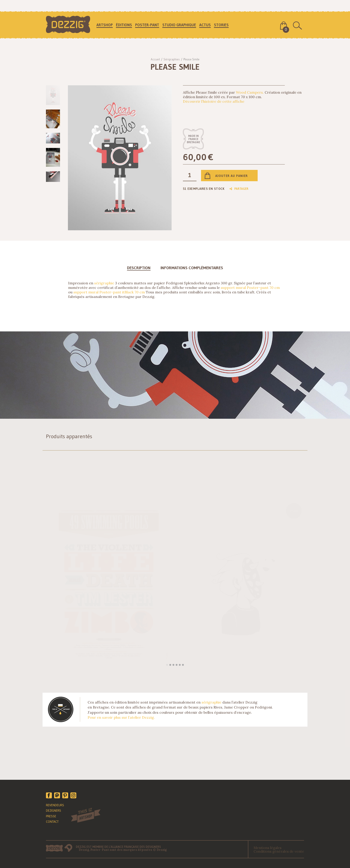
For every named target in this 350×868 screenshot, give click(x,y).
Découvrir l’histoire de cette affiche (214, 101)
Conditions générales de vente (279, 851)
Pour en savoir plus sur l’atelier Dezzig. (121, 717)
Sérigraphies (172, 59)
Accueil (155, 59)
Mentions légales (267, 848)
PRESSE (51, 816)
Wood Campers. (250, 92)
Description (139, 268)
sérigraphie (104, 283)
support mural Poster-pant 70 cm (250, 288)
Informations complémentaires (192, 268)
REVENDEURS (55, 805)
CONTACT (52, 822)
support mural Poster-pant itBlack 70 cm (109, 292)
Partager (239, 189)
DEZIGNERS (54, 811)
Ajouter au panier (231, 176)
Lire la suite (193, 659)
